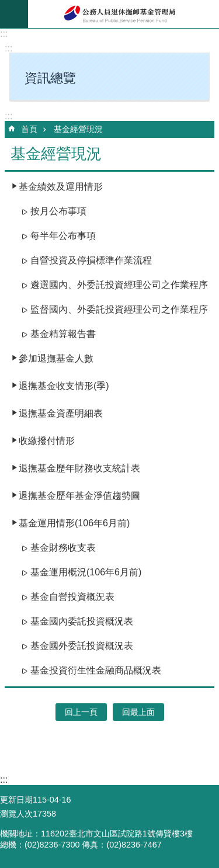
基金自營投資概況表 (72, 597)
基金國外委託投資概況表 (82, 646)
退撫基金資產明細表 (61, 413)
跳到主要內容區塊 (6, 6)
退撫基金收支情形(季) (64, 386)
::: (4, 34)
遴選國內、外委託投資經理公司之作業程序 (119, 285)
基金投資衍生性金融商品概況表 (96, 670)
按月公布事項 (58, 211)
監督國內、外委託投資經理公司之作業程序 (119, 309)
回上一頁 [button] (81, 712)
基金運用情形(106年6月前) (74, 523)
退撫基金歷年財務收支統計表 (79, 468)
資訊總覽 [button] (50, 78)
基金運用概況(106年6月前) (86, 572)
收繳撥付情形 (47, 441)
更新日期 (16, 800)
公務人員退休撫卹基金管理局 (124, 14)
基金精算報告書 (63, 334)
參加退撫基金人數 (56, 358)
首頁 (29, 129)
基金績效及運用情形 (61, 187)
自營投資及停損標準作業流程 (91, 260)
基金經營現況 (78, 129)
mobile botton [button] (14, 14)
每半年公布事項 (63, 236)
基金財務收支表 (63, 548)
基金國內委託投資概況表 (82, 621)
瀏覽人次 (16, 814)
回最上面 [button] (138, 712)
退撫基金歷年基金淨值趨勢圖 (79, 496)
